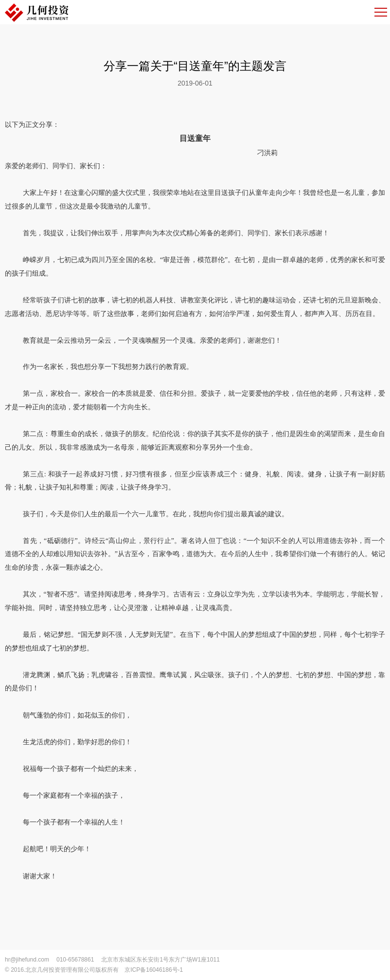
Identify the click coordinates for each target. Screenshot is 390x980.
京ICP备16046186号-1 (154, 970)
